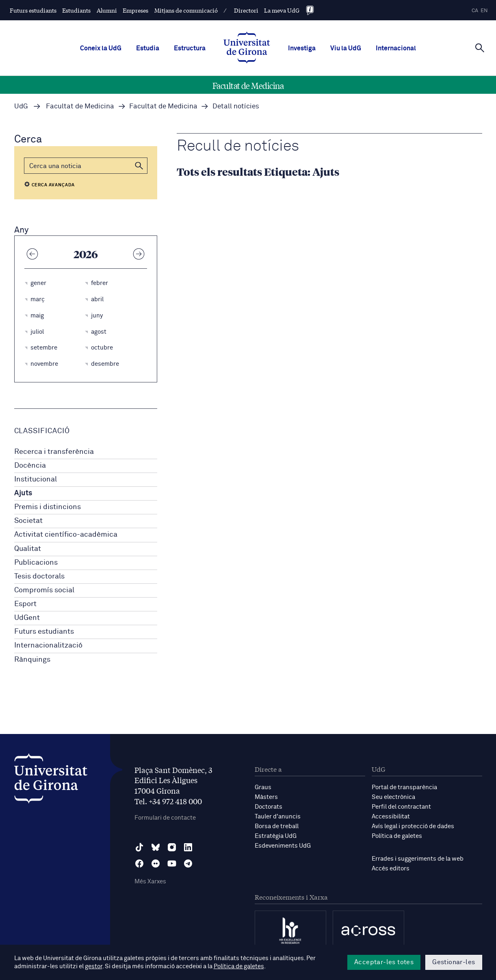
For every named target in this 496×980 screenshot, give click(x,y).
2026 (86, 254)
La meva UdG (282, 10)
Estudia (148, 48)
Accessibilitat (391, 817)
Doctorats (269, 807)
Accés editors (391, 869)
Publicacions (36, 563)
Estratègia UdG (276, 836)
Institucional (36, 479)
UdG (21, 107)
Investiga (302, 48)
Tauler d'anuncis (278, 817)
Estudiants (76, 10)
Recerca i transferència (54, 452)
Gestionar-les (454, 962)
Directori (246, 10)
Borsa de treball (277, 826)
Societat (28, 521)
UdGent (27, 618)
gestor (94, 966)
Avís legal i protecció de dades (413, 826)
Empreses (135, 10)
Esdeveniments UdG (283, 846)
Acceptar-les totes (384, 962)
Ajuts (23, 493)
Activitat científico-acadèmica (66, 535)
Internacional (396, 48)
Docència (30, 466)
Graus (263, 787)
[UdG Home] (247, 48)
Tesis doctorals (39, 576)
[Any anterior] (32, 254)
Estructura (190, 48)
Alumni (107, 10)
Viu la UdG (346, 48)
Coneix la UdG (101, 48)
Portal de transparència (404, 787)
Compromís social (44, 590)
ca (475, 11)
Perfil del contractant (401, 807)
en (484, 11)
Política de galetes (397, 836)
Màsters (266, 797)
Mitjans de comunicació (186, 10)
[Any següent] (139, 254)
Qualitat (28, 549)
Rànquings (32, 660)
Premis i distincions (48, 507)
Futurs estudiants (33, 10)
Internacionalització (48, 645)
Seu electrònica (393, 797)
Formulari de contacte (165, 818)
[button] (139, 166)
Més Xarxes (150, 882)
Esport (25, 604)
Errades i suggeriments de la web (418, 859)
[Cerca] (480, 47)
